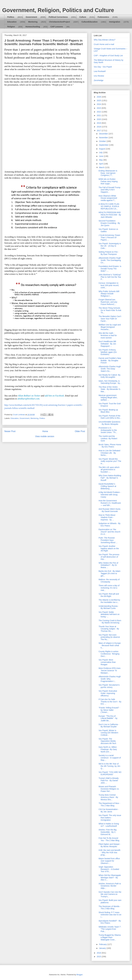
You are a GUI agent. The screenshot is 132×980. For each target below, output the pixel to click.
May (101, 160)
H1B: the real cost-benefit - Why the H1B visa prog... (109, 852)
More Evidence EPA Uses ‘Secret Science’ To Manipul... (110, 671)
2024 (99, 104)
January (103, 948)
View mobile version (45, 436)
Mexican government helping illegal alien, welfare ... (108, 398)
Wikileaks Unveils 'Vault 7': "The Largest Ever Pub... (110, 929)
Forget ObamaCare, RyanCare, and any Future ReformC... (108, 302)
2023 (99, 108)
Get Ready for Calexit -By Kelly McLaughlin (110, 376)
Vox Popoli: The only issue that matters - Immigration (110, 818)
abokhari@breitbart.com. (29, 399)
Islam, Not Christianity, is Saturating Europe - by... (110, 382)
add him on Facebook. (55, 396)
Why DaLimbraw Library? (105, 40)
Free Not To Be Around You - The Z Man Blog (109, 839)
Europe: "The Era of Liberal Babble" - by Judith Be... (108, 718)
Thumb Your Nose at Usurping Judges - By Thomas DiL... (109, 629)
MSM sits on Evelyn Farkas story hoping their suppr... (108, 181)
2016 (99, 953)
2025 (99, 101)
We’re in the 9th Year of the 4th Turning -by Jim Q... (109, 766)
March (102, 167)
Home (45, 431)
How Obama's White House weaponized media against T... (108, 198)
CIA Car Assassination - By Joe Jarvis (109, 810)
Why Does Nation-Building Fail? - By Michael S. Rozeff (110, 478)
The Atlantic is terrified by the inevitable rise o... (109, 601)
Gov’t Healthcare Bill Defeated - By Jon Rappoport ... (107, 344)
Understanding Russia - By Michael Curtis (109, 607)
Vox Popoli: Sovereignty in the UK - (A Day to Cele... (110, 246)
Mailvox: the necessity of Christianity (109, 581)
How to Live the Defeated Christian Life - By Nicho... (109, 453)
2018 (99, 127)
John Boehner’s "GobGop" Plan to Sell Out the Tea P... (110, 277)
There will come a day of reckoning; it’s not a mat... (109, 588)
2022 (99, 112)
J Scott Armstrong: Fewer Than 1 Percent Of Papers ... (109, 237)
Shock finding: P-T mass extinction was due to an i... (110, 915)
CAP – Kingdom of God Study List (108, 56)
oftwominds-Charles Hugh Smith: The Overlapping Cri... (110, 260)
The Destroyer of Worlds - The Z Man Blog (110, 908)
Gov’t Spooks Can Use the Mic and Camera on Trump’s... (110, 894)
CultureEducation (90, 22)
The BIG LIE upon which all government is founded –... (109, 470)
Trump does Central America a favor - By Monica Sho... (108, 797)
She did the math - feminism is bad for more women (108, 335)
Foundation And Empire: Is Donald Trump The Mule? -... (110, 269)
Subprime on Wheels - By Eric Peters (110, 525)
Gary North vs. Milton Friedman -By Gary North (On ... (108, 749)
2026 (99, 97)
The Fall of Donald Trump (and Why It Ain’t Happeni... (109, 190)
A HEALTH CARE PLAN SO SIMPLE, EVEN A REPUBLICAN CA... (109, 206)
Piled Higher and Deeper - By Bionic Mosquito (110, 845)
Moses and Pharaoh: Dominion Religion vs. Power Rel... (109, 789)
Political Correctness (58, 17)
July (101, 152)
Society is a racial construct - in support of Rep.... (110, 758)
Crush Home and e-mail (104, 44)
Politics (11, 17)
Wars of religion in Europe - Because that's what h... (110, 645)
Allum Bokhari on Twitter (29, 396)
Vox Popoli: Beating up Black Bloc (108, 411)
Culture (83, 17)
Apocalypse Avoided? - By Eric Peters (110, 922)
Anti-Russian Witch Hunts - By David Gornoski (110, 510)
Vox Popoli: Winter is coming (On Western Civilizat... (108, 733)
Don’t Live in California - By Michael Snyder (109, 726)
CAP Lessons (57, 27)
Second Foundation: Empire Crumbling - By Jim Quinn (109, 223)
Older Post (80, 431)
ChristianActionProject (60, 22)
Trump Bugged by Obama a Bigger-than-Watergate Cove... (110, 937)
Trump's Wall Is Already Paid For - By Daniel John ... (109, 780)
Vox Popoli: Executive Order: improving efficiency (108, 693)
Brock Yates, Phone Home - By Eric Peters (110, 446)
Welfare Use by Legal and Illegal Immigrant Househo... (110, 327)
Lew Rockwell (100, 71)
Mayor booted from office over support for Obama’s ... (109, 861)
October (103, 141)
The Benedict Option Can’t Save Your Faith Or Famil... (110, 319)
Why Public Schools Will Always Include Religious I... (109, 294)
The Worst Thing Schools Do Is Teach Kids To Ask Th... (110, 310)
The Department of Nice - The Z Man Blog (109, 804)
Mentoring (33, 22)
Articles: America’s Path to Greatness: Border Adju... (110, 886)
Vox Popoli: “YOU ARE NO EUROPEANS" (110, 773)
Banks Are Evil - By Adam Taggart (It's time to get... (110, 573)
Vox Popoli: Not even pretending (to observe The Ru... (109, 637)
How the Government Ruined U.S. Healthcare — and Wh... (110, 503)
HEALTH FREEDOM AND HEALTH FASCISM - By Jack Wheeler (110, 215)
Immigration (115, 22)
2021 (99, 115)
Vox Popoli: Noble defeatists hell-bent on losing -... (109, 614)
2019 (99, 123)
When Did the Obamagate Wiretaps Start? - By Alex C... (110, 878)
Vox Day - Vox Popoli (103, 67)
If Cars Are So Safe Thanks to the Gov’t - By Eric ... (110, 702)
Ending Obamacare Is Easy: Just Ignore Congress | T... (108, 173)
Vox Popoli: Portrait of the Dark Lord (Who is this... (110, 417)
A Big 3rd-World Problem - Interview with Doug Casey (110, 495)
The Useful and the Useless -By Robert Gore (108, 439)
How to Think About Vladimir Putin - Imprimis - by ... (107, 517)
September (104, 145)
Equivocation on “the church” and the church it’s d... (109, 532)
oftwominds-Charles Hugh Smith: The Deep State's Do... (110, 369)
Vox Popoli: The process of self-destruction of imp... (109, 557)
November (104, 138)
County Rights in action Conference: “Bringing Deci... (109, 654)
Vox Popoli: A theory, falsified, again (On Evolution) (108, 352)
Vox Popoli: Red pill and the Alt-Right (109, 595)
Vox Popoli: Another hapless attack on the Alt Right (109, 548)
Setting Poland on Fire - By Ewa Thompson (109, 253)
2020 (99, 119)
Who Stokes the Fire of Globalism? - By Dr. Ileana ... (108, 565)
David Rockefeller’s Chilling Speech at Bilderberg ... (107, 486)
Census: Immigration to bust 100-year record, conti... (109, 285)
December (104, 134)
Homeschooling (33, 27)
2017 (99, 131)
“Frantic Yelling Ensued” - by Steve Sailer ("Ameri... (109, 710)
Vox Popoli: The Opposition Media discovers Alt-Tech (107, 741)
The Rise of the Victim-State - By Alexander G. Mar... (110, 389)
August (102, 149)
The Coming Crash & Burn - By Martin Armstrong (110, 622)
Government (31, 17)
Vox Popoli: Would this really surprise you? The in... (110, 461)
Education (12, 22)
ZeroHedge (99, 80)
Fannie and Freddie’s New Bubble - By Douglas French (110, 360)
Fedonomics (103, 17)
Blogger (79, 975)
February (103, 944)
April (101, 164)
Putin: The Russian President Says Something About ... (108, 540)
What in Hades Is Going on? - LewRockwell (109, 825)
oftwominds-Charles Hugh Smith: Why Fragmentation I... (110, 679)
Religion (11, 27)
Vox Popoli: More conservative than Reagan (107, 662)
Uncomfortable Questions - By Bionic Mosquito (109, 423)
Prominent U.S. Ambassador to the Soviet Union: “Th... (108, 430)
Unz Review (99, 76)
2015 (99, 957)
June (101, 156)
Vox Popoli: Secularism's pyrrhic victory (109, 686)
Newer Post (10, 431)
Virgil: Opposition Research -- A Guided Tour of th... (109, 869)
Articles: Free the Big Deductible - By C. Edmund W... (108, 832)
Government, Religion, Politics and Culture (58, 10)
